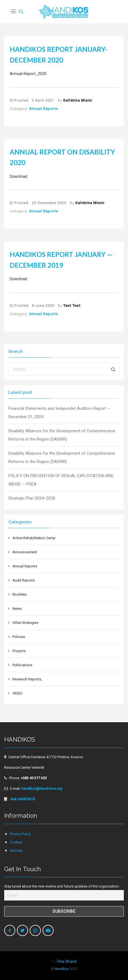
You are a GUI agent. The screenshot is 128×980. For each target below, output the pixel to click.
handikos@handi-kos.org (42, 789)
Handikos (62, 969)
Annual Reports (44, 109)
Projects (19, 651)
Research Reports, (27, 679)
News (17, 609)
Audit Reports (24, 580)
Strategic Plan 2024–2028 (32, 498)
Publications (22, 665)
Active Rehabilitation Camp (34, 538)
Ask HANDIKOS (22, 799)
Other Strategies (25, 623)
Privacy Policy (20, 834)
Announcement (25, 552)
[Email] (64, 895)
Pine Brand (67, 961)
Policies (19, 637)
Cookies (16, 842)
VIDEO (17, 693)
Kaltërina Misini (78, 100)
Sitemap (16, 851)
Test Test (72, 306)
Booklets (20, 594)
